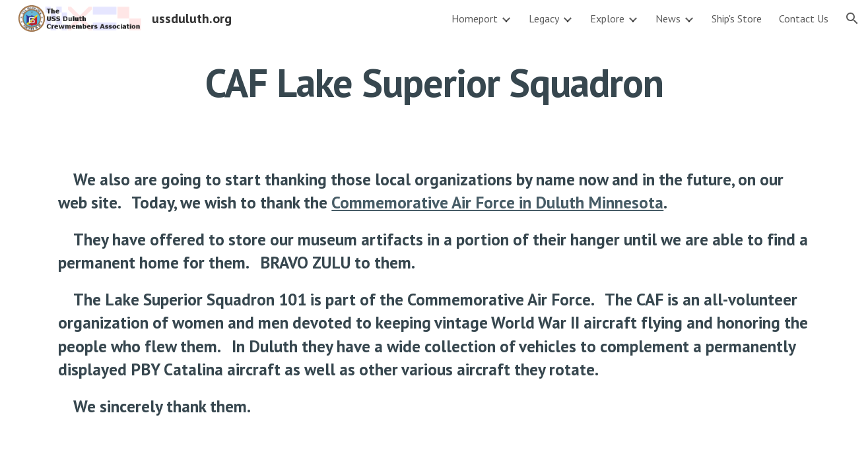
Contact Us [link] (804, 18)
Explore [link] (607, 18)
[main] (434, 82)
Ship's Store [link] (737, 18)
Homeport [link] (475, 18)
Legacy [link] (544, 18)
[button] (852, 18)
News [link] (668, 18)
